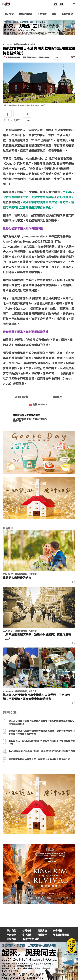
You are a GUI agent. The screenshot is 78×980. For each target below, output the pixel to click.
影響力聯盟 (67, 14)
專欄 (54, 14)
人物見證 (42, 14)
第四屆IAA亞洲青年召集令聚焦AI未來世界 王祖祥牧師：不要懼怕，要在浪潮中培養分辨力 (36, 697)
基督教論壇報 (26, 14)
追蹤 (57, 57)
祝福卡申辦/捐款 (31, 939)
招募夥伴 (42, 935)
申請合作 (12, 935)
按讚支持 (56, 397)
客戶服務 (27, 935)
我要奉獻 (18, 421)
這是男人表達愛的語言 (17, 578)
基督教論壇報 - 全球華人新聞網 (8, 4)
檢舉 (73, 57)
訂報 (56, 4)
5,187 (15, 120)
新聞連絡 (27, 930)
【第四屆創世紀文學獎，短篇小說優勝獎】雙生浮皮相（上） (37, 636)
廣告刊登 (58, 930)
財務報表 (12, 939)
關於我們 (12, 930)
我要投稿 (42, 930)
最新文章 (9, 14)
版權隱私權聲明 (61, 935)
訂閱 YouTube (38, 404)
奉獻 (62, 4)
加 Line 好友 (19, 397)
